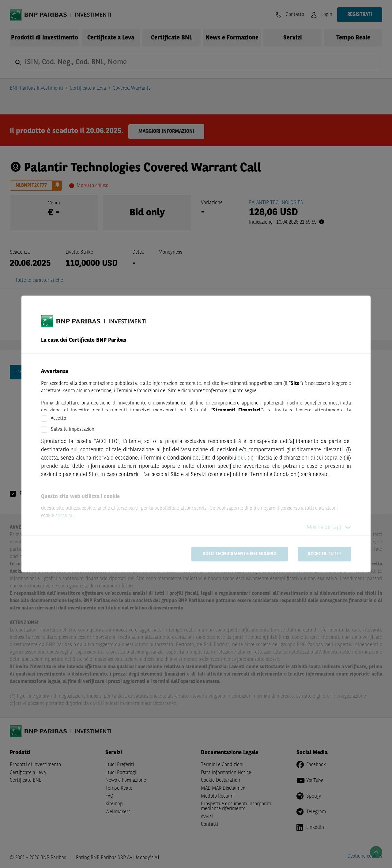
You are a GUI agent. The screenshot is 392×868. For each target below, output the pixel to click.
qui (241, 458)
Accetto (58, 419)
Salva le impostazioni (73, 430)
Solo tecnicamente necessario (240, 554)
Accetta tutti (324, 554)
